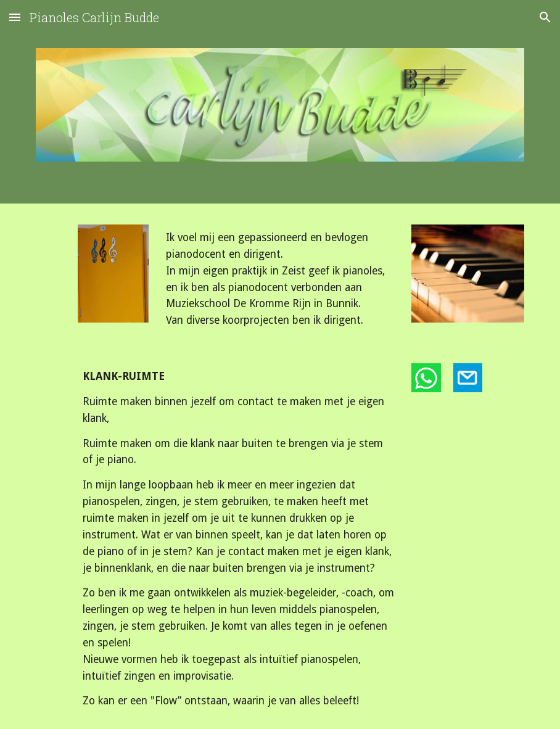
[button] (15, 17)
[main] (280, 279)
